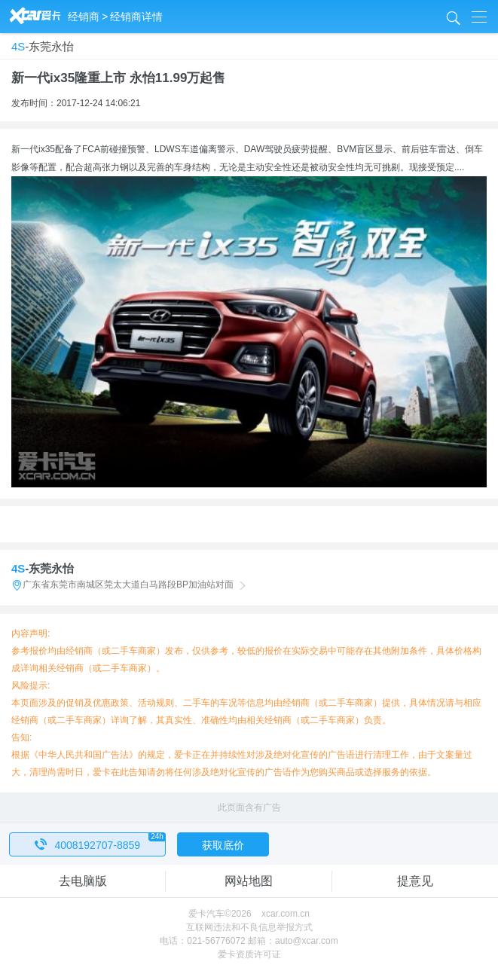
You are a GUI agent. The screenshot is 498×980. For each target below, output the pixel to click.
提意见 (415, 881)
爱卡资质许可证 (249, 954)
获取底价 (223, 845)
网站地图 (249, 881)
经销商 (84, 17)
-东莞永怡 (43, 46)
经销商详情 (136, 17)
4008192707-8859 (100, 842)
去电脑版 (83, 881)
